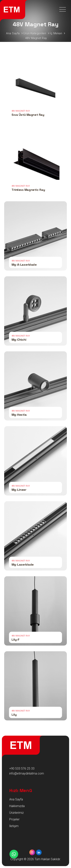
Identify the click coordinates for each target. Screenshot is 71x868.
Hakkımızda (17, 806)
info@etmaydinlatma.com (27, 773)
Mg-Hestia (19, 414)
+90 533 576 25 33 (22, 768)
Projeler (14, 819)
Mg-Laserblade (23, 565)
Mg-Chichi (19, 340)
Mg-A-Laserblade (24, 265)
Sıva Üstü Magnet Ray (28, 115)
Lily (14, 714)
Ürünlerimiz (16, 813)
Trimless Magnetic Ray (28, 190)
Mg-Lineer (19, 490)
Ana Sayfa (16, 799)
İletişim (14, 826)
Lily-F (16, 639)
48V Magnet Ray (21, 111)
